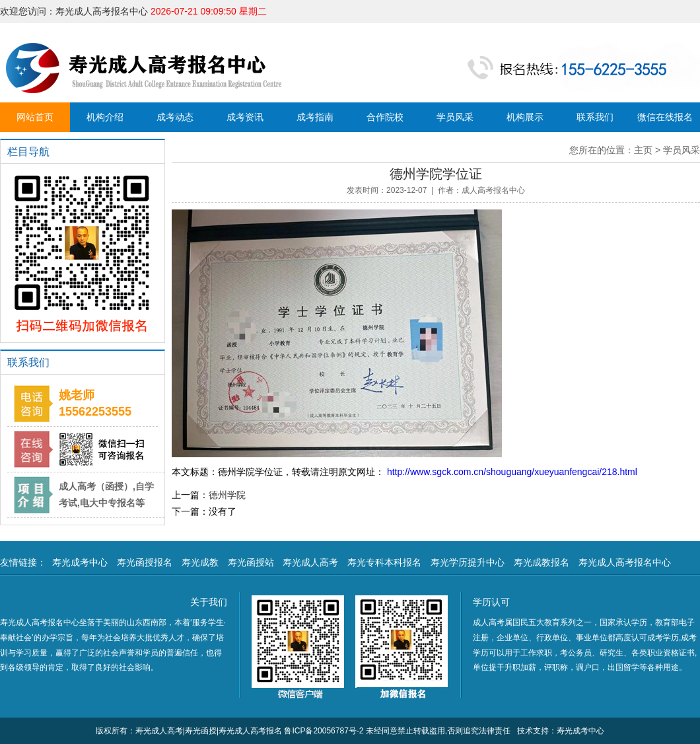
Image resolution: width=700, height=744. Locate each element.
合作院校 (385, 117)
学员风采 (455, 117)
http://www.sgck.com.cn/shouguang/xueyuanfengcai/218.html (511, 472)
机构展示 (525, 117)
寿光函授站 (251, 562)
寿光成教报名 (542, 562)
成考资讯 (245, 117)
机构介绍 (105, 117)
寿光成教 (200, 562)
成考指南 (315, 117)
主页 (643, 150)
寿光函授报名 (145, 562)
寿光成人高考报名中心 (625, 562)
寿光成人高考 (310, 562)
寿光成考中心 (80, 562)
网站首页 (35, 117)
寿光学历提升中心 (468, 562)
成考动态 (175, 117)
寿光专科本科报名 (384, 562)
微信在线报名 (665, 117)
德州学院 (227, 495)
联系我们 (595, 117)
